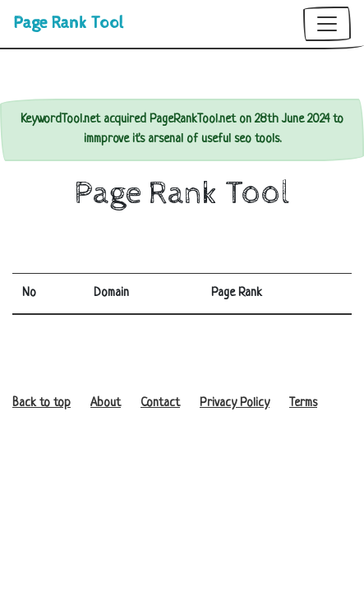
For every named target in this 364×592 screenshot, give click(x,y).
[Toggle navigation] (327, 24)
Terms (303, 403)
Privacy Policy (235, 403)
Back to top (41, 403)
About (106, 403)
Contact (160, 403)
